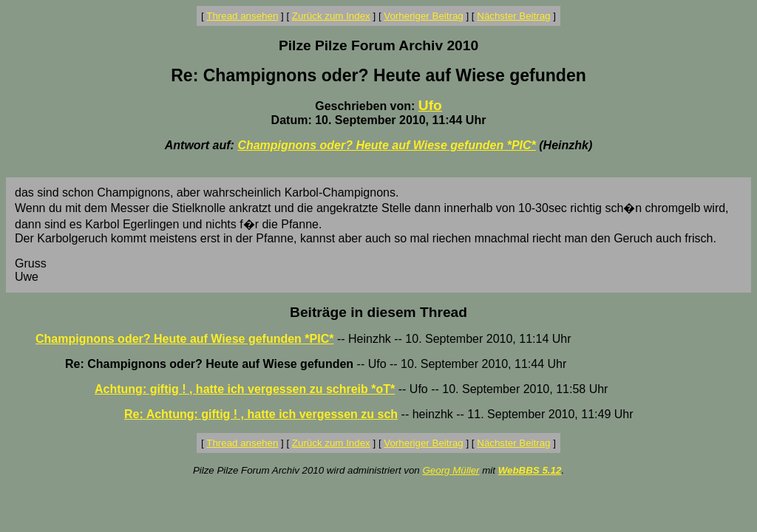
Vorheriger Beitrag (423, 16)
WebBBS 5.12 (530, 470)
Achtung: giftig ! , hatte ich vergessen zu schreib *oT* (245, 389)
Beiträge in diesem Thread (378, 312)
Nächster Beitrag (513, 16)
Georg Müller (451, 470)
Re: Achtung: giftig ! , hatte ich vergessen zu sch (261, 414)
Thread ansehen (242, 16)
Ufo (430, 105)
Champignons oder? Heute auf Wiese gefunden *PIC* (386, 145)
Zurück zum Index (331, 16)
